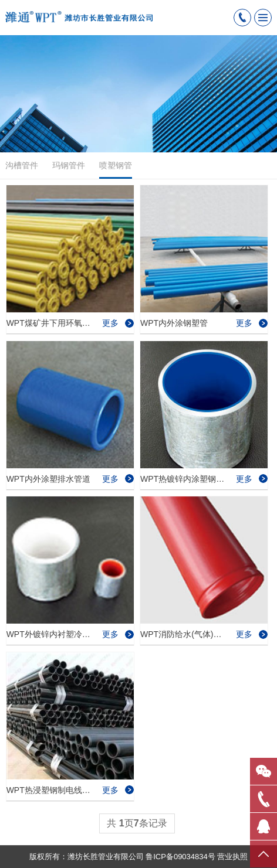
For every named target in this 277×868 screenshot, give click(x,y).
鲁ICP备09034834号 (180, 857)
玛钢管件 (69, 165)
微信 (264, 771)
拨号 (264, 798)
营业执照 (232, 857)
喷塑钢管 (116, 170)
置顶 (264, 853)
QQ (264, 826)
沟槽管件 (22, 165)
